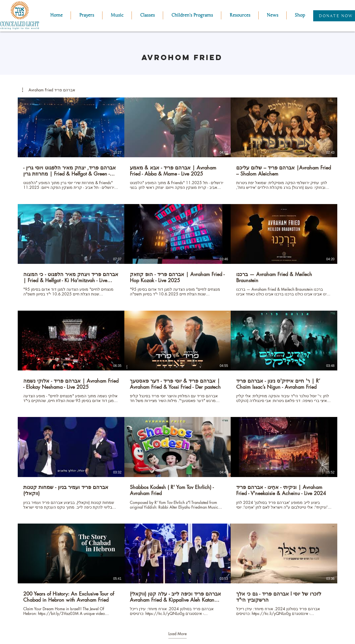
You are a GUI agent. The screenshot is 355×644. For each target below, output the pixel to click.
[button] (117, 15)
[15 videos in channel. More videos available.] (177, 357)
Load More (177, 634)
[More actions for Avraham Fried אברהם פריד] (49, 90)
